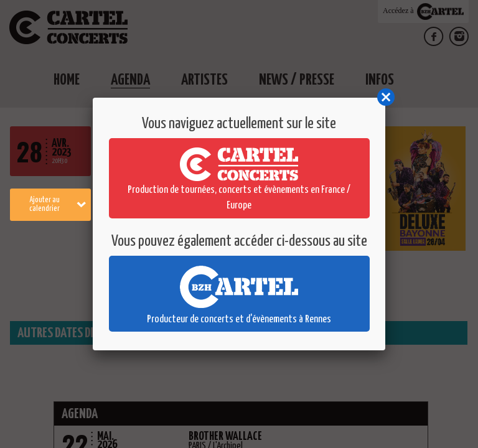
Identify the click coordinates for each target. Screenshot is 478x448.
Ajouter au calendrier (58, 204)
